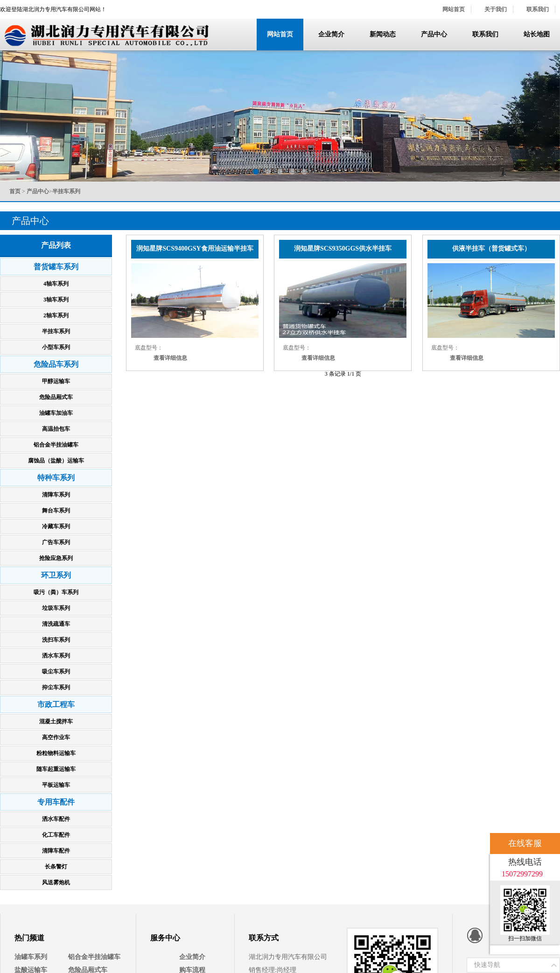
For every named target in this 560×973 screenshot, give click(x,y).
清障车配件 (56, 851)
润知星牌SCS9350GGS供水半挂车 (343, 248)
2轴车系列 (56, 315)
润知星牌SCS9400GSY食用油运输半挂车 (195, 248)
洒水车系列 (56, 656)
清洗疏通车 (56, 624)
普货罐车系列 (56, 267)
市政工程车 (56, 704)
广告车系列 (56, 542)
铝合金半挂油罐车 (56, 445)
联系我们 (538, 9)
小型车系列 (56, 347)
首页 (15, 191)
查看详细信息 (170, 358)
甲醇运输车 (56, 381)
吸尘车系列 (56, 672)
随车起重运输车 (56, 769)
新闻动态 (383, 34)
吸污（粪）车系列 (56, 592)
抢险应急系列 (56, 558)
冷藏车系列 (56, 526)
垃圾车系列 (56, 608)
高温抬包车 (56, 429)
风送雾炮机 (56, 882)
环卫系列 (56, 575)
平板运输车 (56, 785)
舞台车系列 (56, 511)
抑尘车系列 (56, 687)
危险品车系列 (56, 364)
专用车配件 (56, 802)
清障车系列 (56, 495)
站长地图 (537, 34)
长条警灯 (56, 867)
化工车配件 (56, 835)
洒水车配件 (56, 819)
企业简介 (331, 34)
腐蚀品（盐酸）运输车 (56, 461)
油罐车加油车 (56, 413)
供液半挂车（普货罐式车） (491, 248)
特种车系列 (56, 478)
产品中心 (434, 34)
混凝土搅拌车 (56, 721)
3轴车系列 (56, 300)
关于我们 (496, 9)
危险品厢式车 (56, 397)
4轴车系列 (56, 284)
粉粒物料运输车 (56, 753)
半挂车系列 (56, 331)
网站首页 (454, 9)
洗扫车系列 (56, 640)
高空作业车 (56, 737)
